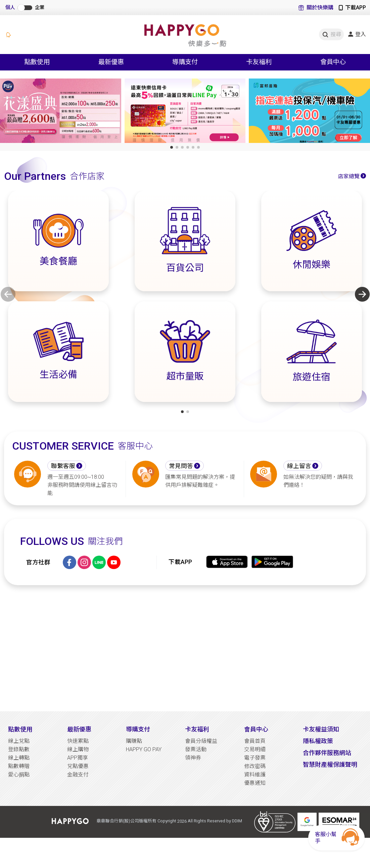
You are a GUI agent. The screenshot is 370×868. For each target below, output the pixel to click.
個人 (10, 8)
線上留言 (299, 466)
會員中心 (256, 729)
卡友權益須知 (321, 729)
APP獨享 (78, 758)
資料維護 (255, 775)
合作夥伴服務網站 (327, 753)
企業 (40, 8)
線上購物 (78, 749)
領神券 (193, 758)
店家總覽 (349, 176)
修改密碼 (255, 766)
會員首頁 (255, 741)
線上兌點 (19, 741)
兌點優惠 (78, 766)
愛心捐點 (19, 775)
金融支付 (78, 775)
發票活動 (196, 749)
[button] (172, 147)
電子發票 (255, 758)
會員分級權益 (201, 741)
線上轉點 (19, 758)
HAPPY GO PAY (144, 749)
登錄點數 (19, 749)
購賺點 (134, 741)
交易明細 (255, 749)
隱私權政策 (318, 741)
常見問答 (181, 466)
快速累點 (78, 741)
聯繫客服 (63, 466)
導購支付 (138, 729)
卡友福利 (197, 729)
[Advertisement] (185, 648)
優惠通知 (255, 783)
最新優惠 (79, 729)
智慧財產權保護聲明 (330, 764)
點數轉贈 (19, 766)
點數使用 (20, 729)
